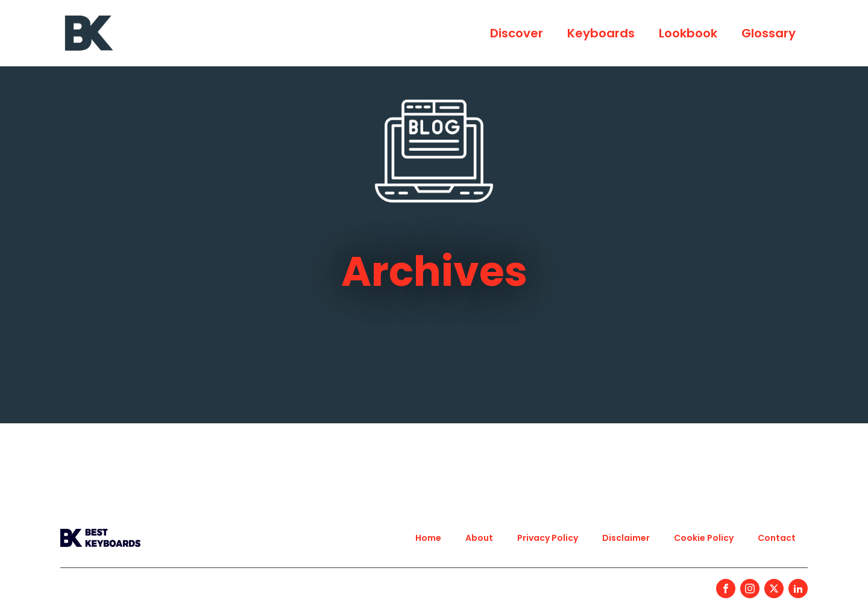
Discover (517, 33)
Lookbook (688, 33)
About (479, 538)
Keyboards (601, 33)
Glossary (769, 33)
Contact (777, 538)
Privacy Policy (548, 538)
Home (428, 538)
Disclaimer (626, 538)
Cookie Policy (704, 538)
